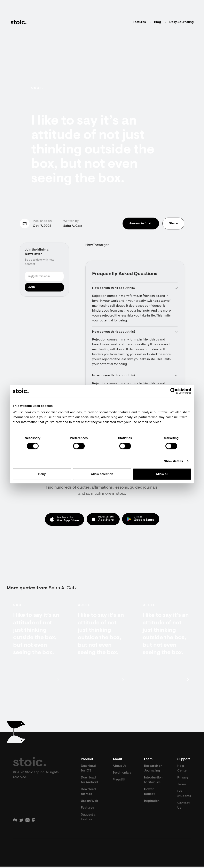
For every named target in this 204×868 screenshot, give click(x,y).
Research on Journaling (154, 769)
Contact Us (183, 807)
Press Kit (119, 781)
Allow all (162, 474)
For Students (184, 795)
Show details (174, 461)
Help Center (182, 769)
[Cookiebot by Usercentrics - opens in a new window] (173, 391)
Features (139, 22)
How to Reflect (150, 793)
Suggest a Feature (88, 819)
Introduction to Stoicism (154, 781)
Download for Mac (89, 793)
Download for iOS (89, 769)
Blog (158, 22)
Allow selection (102, 474)
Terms (182, 785)
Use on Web (90, 802)
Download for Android (90, 781)
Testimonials (122, 774)
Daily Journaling (182, 22)
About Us (119, 767)
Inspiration (152, 802)
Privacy (183, 778)
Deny (42, 474)
